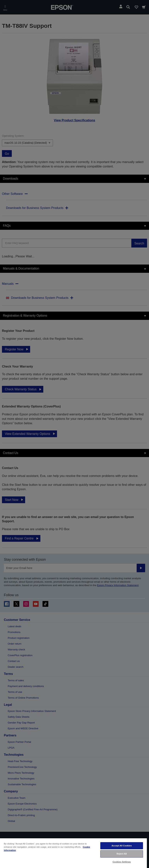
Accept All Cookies (122, 846)
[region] (73, 853)
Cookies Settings (122, 862)
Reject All (122, 854)
